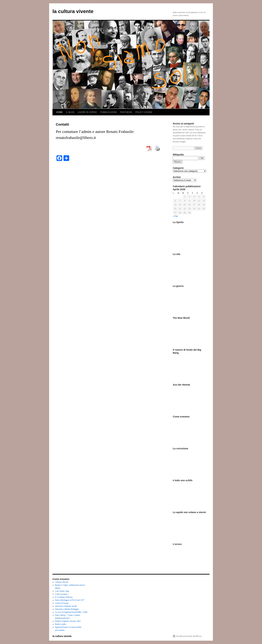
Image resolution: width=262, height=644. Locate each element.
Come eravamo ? (62, 594)
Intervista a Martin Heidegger (67, 609)
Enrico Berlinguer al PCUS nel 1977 (70, 600)
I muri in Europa (62, 603)
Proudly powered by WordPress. (189, 636)
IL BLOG (70, 112)
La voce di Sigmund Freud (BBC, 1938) (71, 612)
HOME (59, 112)
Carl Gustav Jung (62, 591)
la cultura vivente (73, 11)
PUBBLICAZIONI (109, 112)
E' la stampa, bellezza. (64, 597)
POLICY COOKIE (144, 112)
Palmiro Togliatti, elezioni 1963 (68, 621)
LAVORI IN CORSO (87, 112)
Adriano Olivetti (62, 582)
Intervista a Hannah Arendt (66, 606)
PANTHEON (126, 112)
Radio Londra (61, 624)
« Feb (175, 216)
